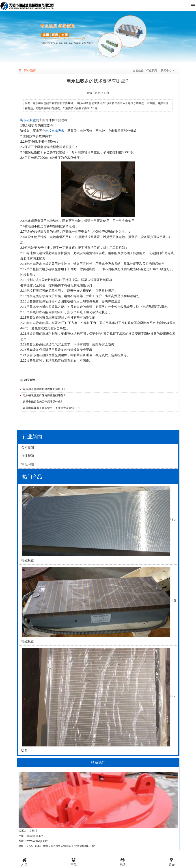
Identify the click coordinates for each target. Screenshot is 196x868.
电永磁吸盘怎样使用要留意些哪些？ (45, 395)
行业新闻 (152, 71)
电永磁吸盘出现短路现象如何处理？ (45, 389)
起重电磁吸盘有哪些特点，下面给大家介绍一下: (52, 408)
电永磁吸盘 (28, 120)
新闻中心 (166, 71)
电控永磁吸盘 (55, 131)
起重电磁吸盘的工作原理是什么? (43, 402)
